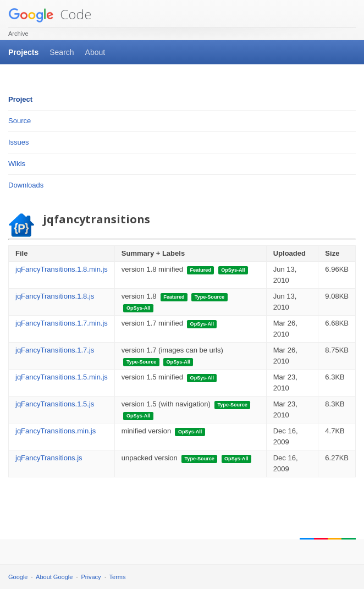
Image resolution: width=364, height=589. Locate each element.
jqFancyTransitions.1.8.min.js (62, 269)
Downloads (26, 185)
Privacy (91, 577)
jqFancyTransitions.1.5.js (55, 404)
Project (20, 99)
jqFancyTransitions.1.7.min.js (62, 323)
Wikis (17, 164)
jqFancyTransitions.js (49, 458)
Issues (19, 142)
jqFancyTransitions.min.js (56, 431)
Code (50, 14)
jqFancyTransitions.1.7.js (55, 350)
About (95, 52)
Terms (118, 577)
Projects (23, 52)
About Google (54, 577)
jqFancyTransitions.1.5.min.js (62, 377)
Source (20, 121)
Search (62, 52)
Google (18, 577)
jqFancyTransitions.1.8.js (55, 296)
